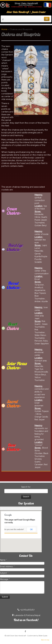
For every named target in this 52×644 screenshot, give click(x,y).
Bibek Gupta (43, 636)
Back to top (45, 640)
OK (31, 529)
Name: (3, 560)
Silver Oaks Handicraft (18, 636)
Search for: (26, 487)
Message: (5, 579)
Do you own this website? (14, 529)
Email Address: (7, 566)
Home (4, 29)
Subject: (4, 573)
